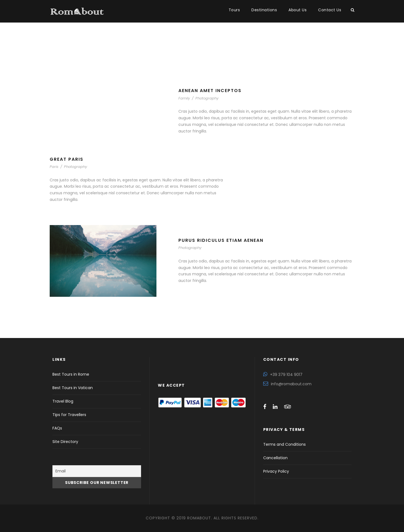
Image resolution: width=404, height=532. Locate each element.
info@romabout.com (291, 384)
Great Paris (67, 159)
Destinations (264, 10)
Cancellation (275, 458)
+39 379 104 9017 (286, 375)
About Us (298, 10)
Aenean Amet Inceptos (210, 91)
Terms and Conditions (284, 444)
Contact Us (330, 10)
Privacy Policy (276, 471)
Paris (54, 167)
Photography (207, 98)
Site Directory (65, 442)
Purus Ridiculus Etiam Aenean (221, 240)
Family (184, 98)
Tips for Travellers (69, 415)
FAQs (57, 428)
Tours (234, 10)
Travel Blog (63, 401)
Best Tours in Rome (71, 374)
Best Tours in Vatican (73, 388)
